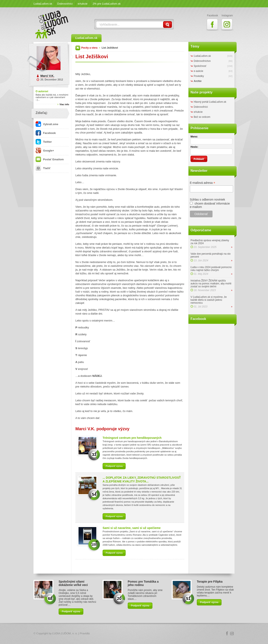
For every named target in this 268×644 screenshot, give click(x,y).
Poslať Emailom (50, 159)
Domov (78, 48)
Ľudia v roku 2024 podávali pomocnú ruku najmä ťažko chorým (211, 269)
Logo (134, 634)
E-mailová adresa (203, 183)
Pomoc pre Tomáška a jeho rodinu (143, 583)
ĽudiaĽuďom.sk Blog (52, 25)
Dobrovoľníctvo (202, 61)
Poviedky (199, 76)
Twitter (44, 142)
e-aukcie (198, 71)
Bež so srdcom (202, 117)
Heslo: (194, 147)
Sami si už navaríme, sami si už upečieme (132, 528)
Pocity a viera (89, 48)
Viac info (64, 104)
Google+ (45, 151)
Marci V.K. (47, 76)
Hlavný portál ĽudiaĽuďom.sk (210, 102)
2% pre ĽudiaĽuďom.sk (107, 4)
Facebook (46, 133)
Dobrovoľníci (65, 4)
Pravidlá (85, 633)
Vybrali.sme (47, 124)
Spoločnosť (200, 66)
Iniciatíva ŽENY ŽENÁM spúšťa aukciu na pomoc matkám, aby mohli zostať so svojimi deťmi (211, 284)
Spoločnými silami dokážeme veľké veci (73, 583)
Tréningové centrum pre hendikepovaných (132, 438)
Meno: (194, 137)
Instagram (232, 634)
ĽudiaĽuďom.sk (43, 4)
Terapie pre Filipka (210, 582)
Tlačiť (43, 168)
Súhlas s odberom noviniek (207, 200)
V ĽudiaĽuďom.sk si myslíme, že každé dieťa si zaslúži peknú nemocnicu (209, 300)
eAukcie (82, 4)
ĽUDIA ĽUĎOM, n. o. (65, 633)
